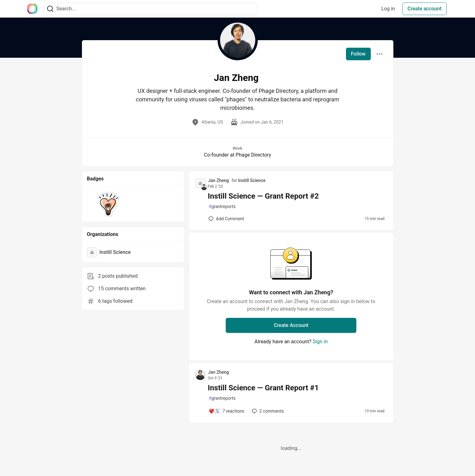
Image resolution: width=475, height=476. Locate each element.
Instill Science (252, 180)
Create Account (291, 325)
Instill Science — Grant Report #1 (263, 388)
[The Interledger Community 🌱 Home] (32, 9)
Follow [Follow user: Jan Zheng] (358, 54)
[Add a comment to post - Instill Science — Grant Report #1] (226, 411)
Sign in (320, 342)
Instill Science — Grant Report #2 (263, 196)
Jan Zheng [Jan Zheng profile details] (219, 180)
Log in (388, 9)
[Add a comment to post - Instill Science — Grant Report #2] (226, 219)
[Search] (50, 9)
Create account (425, 9)
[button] (109, 204)
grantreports (222, 207)
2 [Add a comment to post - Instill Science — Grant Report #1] (267, 411)
